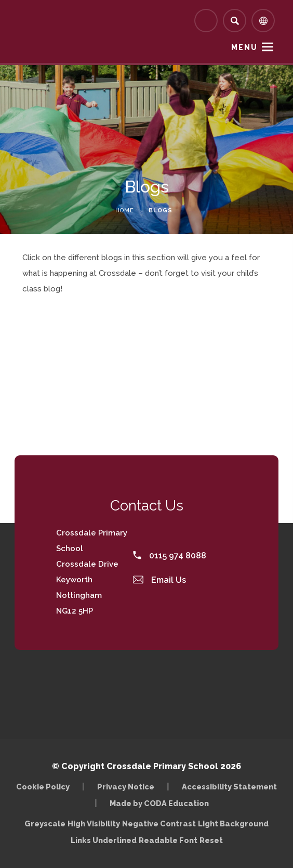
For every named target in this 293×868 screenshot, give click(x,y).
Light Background (233, 824)
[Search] (235, 21)
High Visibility (94, 824)
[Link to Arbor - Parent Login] (206, 21)
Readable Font (168, 840)
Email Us (159, 580)
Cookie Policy (43, 787)
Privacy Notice (126, 787)
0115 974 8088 (170, 556)
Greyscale (45, 824)
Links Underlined (104, 840)
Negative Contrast (159, 824)
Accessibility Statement (229, 787)
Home (125, 210)
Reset (211, 840)
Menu (244, 47)
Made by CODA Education (159, 803)
